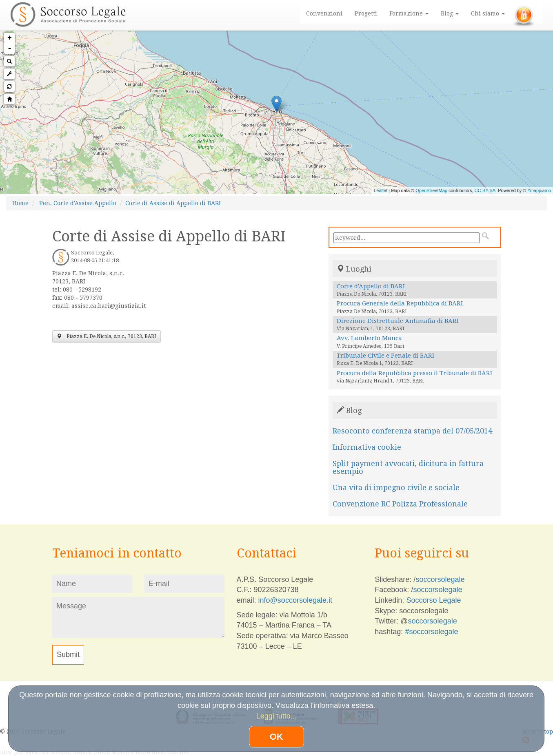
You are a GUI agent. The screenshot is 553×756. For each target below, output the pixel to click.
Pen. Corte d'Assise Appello (78, 203)
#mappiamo (539, 190)
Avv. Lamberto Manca (369, 338)
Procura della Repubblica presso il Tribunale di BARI (414, 373)
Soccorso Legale (433, 600)
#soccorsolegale (431, 632)
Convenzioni (324, 13)
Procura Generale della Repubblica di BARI (400, 303)
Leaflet (381, 190)
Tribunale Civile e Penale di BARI (385, 356)
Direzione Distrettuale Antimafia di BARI (398, 321)
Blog (450, 13)
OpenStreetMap (431, 190)
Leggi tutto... (276, 716)
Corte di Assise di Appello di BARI (173, 203)
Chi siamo (488, 13)
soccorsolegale (440, 579)
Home (20, 203)
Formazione (409, 13)
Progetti (366, 13)
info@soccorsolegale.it (295, 600)
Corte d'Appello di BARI (371, 286)
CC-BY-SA (485, 190)
